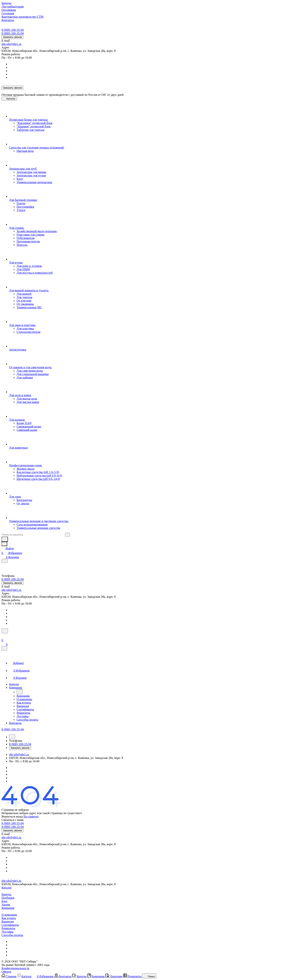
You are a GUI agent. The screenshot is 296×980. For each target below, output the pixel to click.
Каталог (7, 888)
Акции (6, 905)
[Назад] (20, 692)
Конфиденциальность (15, 968)
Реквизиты (8, 928)
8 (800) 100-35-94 (13, 30)
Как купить (9, 918)
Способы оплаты (12, 935)
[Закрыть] (4, 648)
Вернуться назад (12, 816)
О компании (9, 915)
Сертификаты (10, 925)
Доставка (7, 932)
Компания (8, 908)
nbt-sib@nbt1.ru (11, 44)
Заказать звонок (12, 37)
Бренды (6, 894)
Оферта (6, 972)
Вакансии (8, 921)
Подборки (8, 898)
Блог (5, 901)
